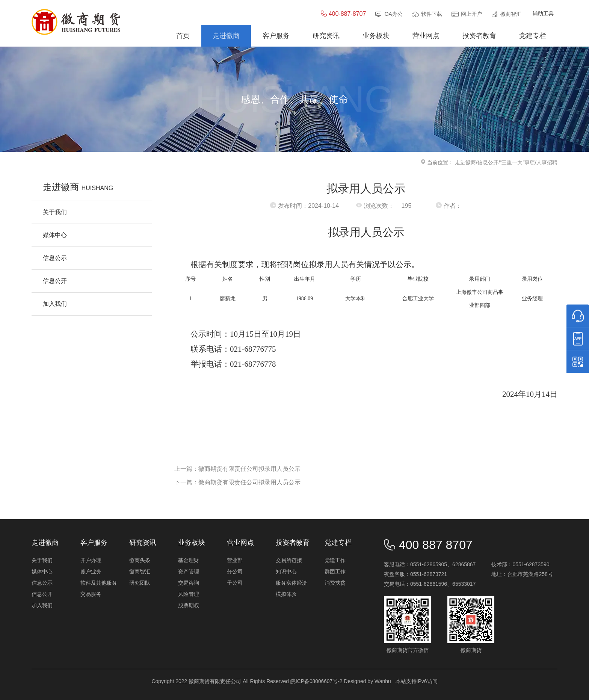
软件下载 (432, 14)
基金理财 (189, 560)
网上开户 (471, 14)
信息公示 (42, 583)
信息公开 (488, 162)
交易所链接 (289, 560)
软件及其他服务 (99, 583)
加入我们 (42, 605)
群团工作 (335, 571)
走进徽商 (465, 162)
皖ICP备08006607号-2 (316, 681)
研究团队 (140, 583)
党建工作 (335, 560)
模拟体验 (286, 594)
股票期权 (189, 605)
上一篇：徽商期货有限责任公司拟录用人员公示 (237, 469)
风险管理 (189, 594)
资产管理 (189, 571)
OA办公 (393, 14)
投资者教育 (293, 543)
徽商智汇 (511, 14)
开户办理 (91, 560)
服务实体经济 (291, 583)
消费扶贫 (335, 583)
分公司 (235, 571)
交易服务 (91, 594)
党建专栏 (338, 543)
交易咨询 (189, 583)
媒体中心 (42, 571)
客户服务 (94, 543)
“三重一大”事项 (517, 162)
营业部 (235, 560)
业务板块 (192, 543)
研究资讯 (143, 543)
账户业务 (91, 571)
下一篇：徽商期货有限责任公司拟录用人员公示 (237, 482)
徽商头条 (140, 560)
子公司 (235, 583)
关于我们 (42, 560)
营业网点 (240, 543)
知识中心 (286, 571)
